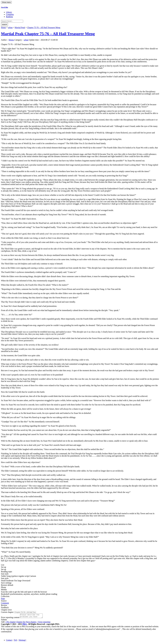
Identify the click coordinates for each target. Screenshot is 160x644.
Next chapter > (32, 623)
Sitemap (22, 641)
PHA (25, 625)
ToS (15, 641)
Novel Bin (4, 7)
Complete (10, 14)
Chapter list (21, 623)
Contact (9, 641)
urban (10, 28)
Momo (11, 40)
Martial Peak (20, 28)
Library (9, 12)
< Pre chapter (10, 623)
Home (3, 28)
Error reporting (44, 623)
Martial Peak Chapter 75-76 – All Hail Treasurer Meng (48, 34)
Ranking (9, 17)
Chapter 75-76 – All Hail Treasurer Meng (44, 28)
